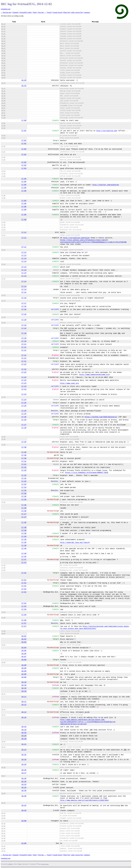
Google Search (58, 12)
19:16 (3, 824)
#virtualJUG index (26, 12)
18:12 (24, 705)
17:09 (24, 210)
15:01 (3, 73)
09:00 (3, 51)
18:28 (24, 779)
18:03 (24, 639)
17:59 (3, 631)
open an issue (45, 864)
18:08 (24, 660)
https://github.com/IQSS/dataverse (101, 417)
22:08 (3, 841)
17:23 (24, 372)
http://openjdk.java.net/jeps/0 (75, 543)
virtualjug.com (6, 9)
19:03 (3, 818)
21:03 (3, 836)
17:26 (24, 417)
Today (35, 12)
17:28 (24, 428)
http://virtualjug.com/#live (76, 238)
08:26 (3, 41)
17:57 (24, 623)
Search (49, 12)
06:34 (3, 29)
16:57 (3, 108)
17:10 (3, 225)
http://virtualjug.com (107, 131)
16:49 (3, 98)
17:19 (24, 325)
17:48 (3, 565)
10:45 (3, 61)
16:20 (3, 78)
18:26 (24, 755)
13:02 (3, 70)
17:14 (3, 279)
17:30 (3, 445)
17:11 (24, 232)
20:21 (3, 833)
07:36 (3, 39)
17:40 (24, 549)
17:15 (24, 292)
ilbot (20, 864)
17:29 (24, 442)
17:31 (24, 461)
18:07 (24, 657)
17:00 (3, 118)
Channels (15, 12)
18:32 (24, 806)
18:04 (3, 645)
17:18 (24, 306)
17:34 (24, 484)
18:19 (24, 727)
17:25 (24, 403)
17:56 (24, 615)
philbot (10, 864)
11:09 (3, 65)
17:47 (24, 560)
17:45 (24, 557)
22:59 (3, 849)
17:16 (24, 298)
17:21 (24, 344)
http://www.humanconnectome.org (94, 375)
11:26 (3, 68)
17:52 (24, 586)
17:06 (24, 191)
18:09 (24, 665)
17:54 (3, 612)
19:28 (3, 826)
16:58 (3, 115)
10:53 (3, 63)
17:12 (3, 250)
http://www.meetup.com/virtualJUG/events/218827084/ (85, 800)
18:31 (3, 803)
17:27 (24, 425)
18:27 (24, 773)
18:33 (24, 811)
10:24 (3, 56)
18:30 (24, 791)
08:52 (3, 48)
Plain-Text (67, 12)
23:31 (3, 851)
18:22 (3, 747)
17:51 (24, 573)
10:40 (3, 58)
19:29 (3, 829)
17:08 (24, 207)
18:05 (24, 651)
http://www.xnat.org (69, 383)
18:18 (24, 718)
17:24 (24, 394)
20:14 (3, 831)
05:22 (3, 27)
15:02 (3, 75)
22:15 (3, 846)
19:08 (24, 821)
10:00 (3, 53)
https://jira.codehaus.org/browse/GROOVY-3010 (87, 473)
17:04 (3, 176)
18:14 (3, 715)
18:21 (24, 744)
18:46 (3, 816)
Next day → (42, 12)
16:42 (3, 91)
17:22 (24, 364)
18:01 (3, 634)
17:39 (24, 540)
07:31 (3, 34)
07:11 (3, 31)
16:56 (3, 106)
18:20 (24, 733)
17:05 (24, 182)
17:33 (24, 470)
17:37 (24, 514)
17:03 (24, 165)
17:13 (24, 258)
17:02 (24, 141)
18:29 (24, 785)
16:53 (3, 103)
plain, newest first (77, 12)
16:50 (3, 101)
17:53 (24, 606)
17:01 (3, 123)
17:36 (24, 493)
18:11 (3, 694)
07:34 (3, 36)
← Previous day (6, 12)
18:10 (24, 682)
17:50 (3, 568)
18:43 (3, 813)
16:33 (24, 86)
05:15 (3, 24)
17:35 (24, 490)
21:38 (3, 838)
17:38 (24, 523)
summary (87, 12)
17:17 (3, 301)
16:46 (3, 93)
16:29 (3, 83)
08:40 (3, 46)
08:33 (3, 44)
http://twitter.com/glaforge (106, 185)
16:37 (3, 89)
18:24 (24, 750)
